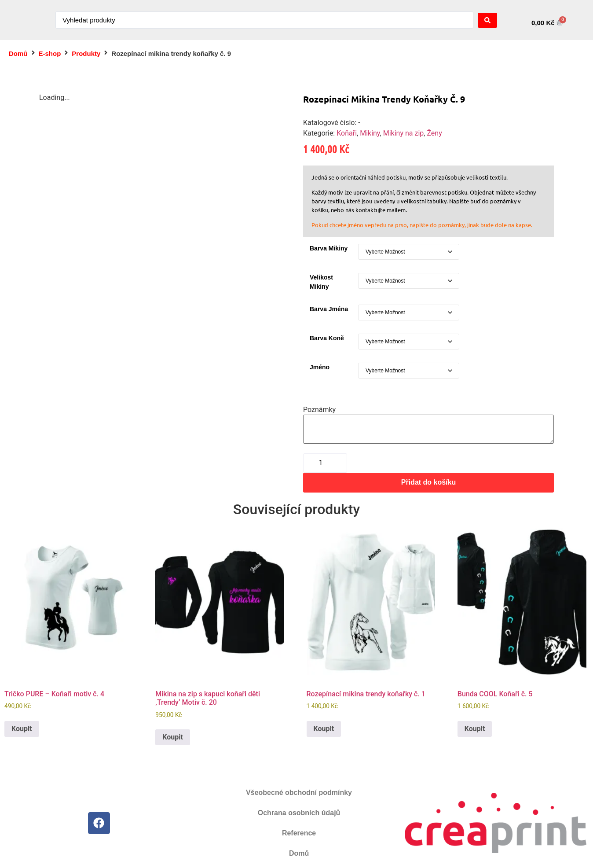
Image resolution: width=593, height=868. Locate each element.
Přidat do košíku (428, 482)
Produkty (86, 53)
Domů (18, 53)
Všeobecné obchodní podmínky (299, 793)
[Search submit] (487, 20)
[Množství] (325, 463)
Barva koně (327, 338)
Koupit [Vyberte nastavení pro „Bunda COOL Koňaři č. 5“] (475, 729)
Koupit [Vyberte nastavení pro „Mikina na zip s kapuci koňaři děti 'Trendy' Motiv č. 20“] (173, 737)
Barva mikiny (329, 248)
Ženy (434, 133)
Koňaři (347, 133)
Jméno (320, 367)
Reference (299, 833)
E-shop (50, 53)
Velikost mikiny (321, 282)
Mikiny (370, 133)
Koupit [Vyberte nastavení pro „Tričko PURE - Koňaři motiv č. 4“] (22, 729)
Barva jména (329, 309)
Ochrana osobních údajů (299, 813)
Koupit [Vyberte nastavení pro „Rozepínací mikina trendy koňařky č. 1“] (324, 729)
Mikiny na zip (404, 133)
